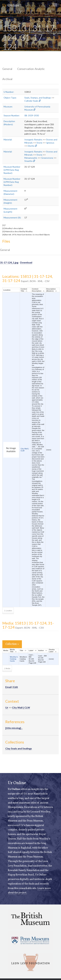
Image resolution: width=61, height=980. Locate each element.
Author (41, 650)
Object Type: (10, 98)
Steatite (28, 161)
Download (26, 262)
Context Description (37, 290)
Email (8, 687)
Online (11, 5)
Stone (39, 143)
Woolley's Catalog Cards (14, 659)
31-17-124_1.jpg (9, 262)
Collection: (12, 644)
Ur (7, 707)
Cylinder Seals (31, 101)
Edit (16, 687)
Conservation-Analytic (31, 69)
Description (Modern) (51, 290)
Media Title (12, 651)
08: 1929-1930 (32, 115)
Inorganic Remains (33, 140)
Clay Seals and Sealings (19, 748)
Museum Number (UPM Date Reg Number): (12, 170)
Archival (7, 79)
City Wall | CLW (21, 707)
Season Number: (12, 115)
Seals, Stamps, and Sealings (38, 98)
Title (21, 650)
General (7, 69)
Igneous (50, 143)
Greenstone (47, 158)
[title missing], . (14, 728)
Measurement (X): (12, 218)
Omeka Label (52, 651)
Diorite (31, 146)
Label (31, 650)
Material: (8, 140)
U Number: (9, 92)
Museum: (8, 107)
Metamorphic (31, 158)
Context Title (24, 290)
